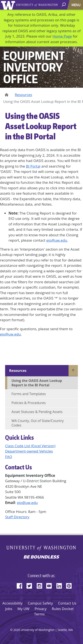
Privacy (41, 609)
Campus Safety (40, 603)
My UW (23, 609)
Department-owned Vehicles (29, 451)
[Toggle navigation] (76, 5)
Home (6, 95)
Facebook (21, 585)
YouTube (51, 585)
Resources (23, 95)
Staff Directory (17, 517)
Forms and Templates (29, 394)
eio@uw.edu (57, 240)
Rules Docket (63, 609)
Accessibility (12, 603)
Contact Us (67, 603)
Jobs (9, 609)
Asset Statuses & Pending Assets (37, 412)
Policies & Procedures (29, 403)
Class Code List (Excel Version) (30, 446)
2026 (17, 630)
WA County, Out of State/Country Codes (38, 423)
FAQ (9, 457)
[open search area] (64, 5)
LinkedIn (61, 585)
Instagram (41, 585)
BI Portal (33, 166)
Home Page (62, 36)
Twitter (31, 585)
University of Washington (9, 5)
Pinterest (70, 585)
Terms (39, 614)
